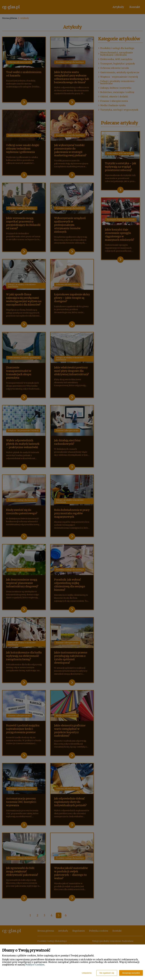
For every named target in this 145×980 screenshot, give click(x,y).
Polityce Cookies (35, 965)
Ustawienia (87, 973)
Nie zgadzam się (107, 973)
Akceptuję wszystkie (131, 973)
